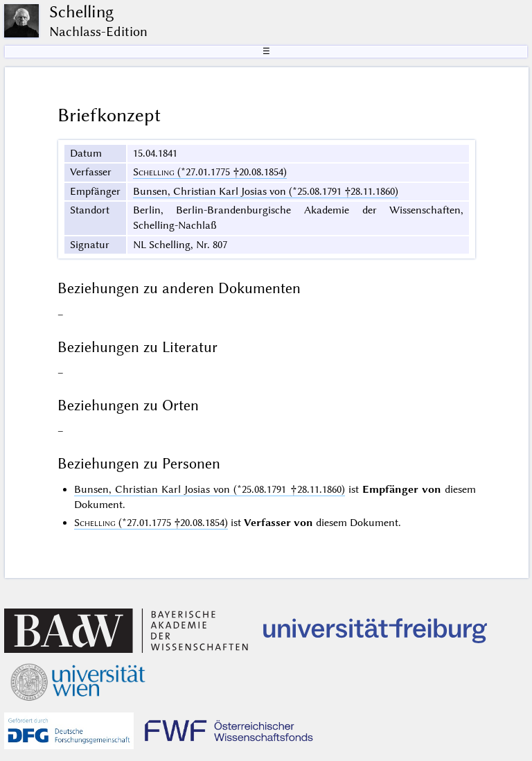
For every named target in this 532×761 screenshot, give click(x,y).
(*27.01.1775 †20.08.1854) (210, 172)
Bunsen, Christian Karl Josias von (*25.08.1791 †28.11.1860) (266, 191)
